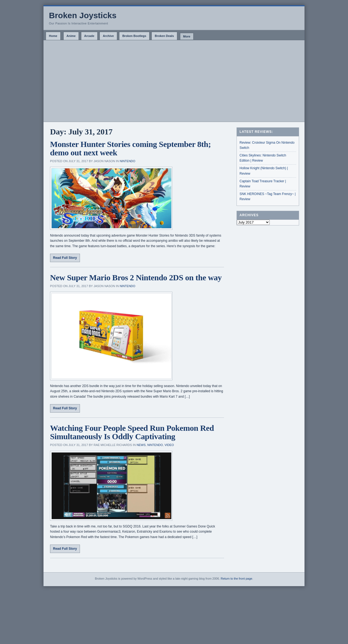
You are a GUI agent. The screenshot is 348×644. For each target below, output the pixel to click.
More (187, 36)
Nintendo (127, 161)
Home (53, 36)
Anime (71, 36)
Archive (108, 36)
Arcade (89, 36)
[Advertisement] (174, 81)
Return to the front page (237, 579)
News (141, 445)
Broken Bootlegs (134, 36)
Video (169, 445)
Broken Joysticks (83, 15)
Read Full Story (65, 258)
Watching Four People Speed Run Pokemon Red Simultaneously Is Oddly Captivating (132, 432)
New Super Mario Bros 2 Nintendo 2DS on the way (136, 277)
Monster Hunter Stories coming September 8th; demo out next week (130, 148)
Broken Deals (164, 36)
